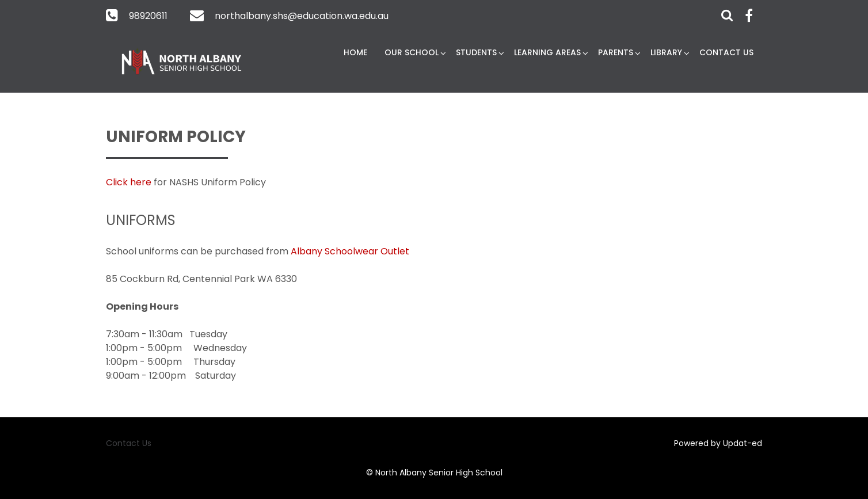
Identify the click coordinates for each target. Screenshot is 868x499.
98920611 (148, 16)
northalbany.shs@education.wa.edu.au (302, 16)
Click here (129, 182)
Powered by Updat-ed (718, 443)
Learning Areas (547, 52)
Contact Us (726, 52)
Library (666, 52)
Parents (616, 52)
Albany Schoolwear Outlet (350, 251)
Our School (412, 52)
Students (476, 52)
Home (355, 52)
